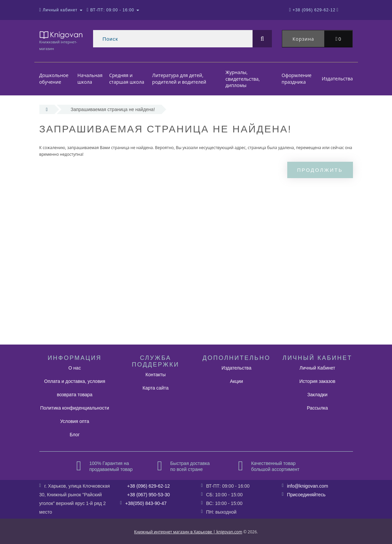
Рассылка (317, 408)
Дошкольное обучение (54, 79)
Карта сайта (155, 388)
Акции (236, 381)
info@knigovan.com (307, 486)
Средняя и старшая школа (127, 79)
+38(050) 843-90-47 (146, 503)
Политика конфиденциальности (75, 408)
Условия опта (75, 421)
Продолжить (320, 170)
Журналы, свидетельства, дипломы (243, 79)
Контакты (155, 375)
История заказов (317, 381)
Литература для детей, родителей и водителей (179, 79)
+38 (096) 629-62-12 (148, 486)
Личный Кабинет (317, 368)
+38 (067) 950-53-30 (148, 495)
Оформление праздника (297, 79)
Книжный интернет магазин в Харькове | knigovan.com (188, 532)
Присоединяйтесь (306, 495)
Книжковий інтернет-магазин (61, 41)
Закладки (317, 395)
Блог (75, 435)
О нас (75, 368)
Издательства (337, 79)
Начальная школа (90, 79)
